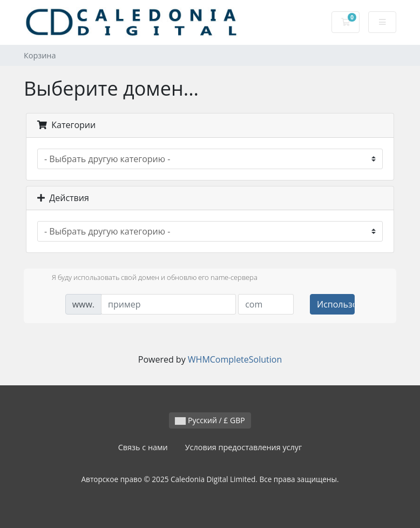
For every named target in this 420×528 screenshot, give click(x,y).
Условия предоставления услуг (244, 447)
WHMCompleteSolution (235, 359)
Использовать (336, 304)
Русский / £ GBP (210, 420)
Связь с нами (143, 447)
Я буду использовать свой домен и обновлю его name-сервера (146, 278)
